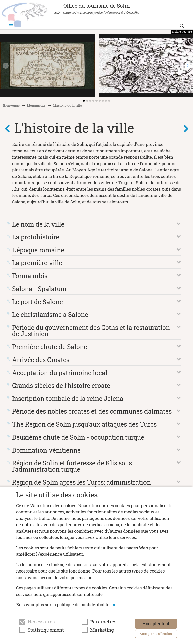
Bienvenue (11, 105)
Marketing (102, 630)
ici (113, 604)
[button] (187, 66)
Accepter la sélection (156, 634)
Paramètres (103, 622)
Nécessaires (41, 622)
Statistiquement (46, 630)
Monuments (36, 105)
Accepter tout (156, 624)
